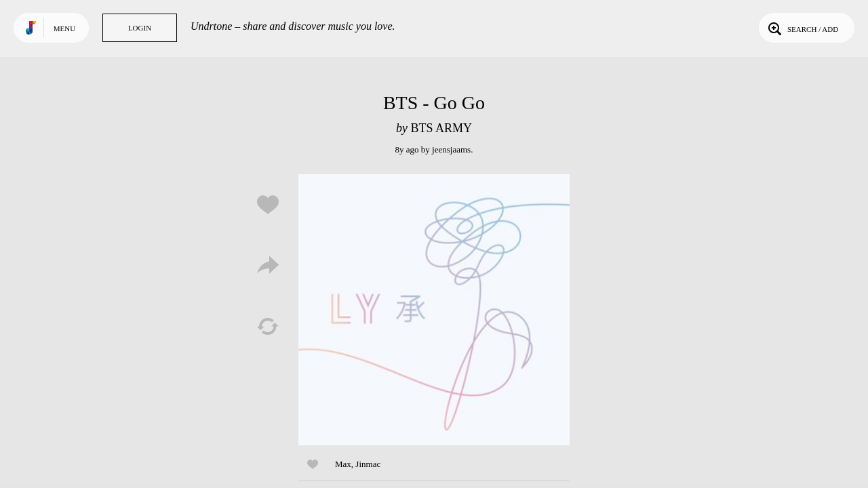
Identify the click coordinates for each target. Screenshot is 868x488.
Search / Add (802, 28)
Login (140, 28)
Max (343, 464)
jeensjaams (451, 149)
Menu (64, 28)
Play (434, 310)
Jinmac (368, 464)
